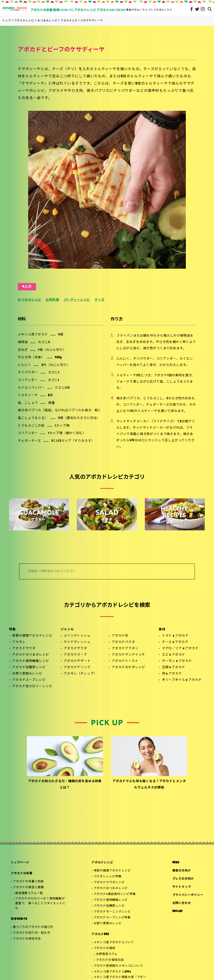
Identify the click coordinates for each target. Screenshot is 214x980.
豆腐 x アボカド (174, 667)
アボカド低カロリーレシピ (32, 686)
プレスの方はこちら (160, 10)
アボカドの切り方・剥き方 (31, 933)
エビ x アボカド (174, 655)
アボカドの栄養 (22, 873)
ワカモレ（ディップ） (80, 674)
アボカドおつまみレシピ (31, 655)
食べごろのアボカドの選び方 (33, 927)
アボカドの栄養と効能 (28, 882)
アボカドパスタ (123, 642)
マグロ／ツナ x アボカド (180, 648)
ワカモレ (19, 642)
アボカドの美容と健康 (28, 887)
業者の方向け (182, 871)
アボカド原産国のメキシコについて (118, 966)
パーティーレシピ (77, 300)
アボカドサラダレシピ (109, 882)
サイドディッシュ (77, 642)
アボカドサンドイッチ (128, 655)
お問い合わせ (182, 903)
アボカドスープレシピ (29, 680)
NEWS (176, 863)
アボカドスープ (75, 655)
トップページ (20, 863)
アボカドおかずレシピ (128, 667)
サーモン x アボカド (177, 661)
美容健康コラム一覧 (29, 893)
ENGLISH (177, 911)
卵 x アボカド (172, 674)
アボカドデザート (77, 661)
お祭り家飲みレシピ (27, 674)
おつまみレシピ (30, 300)
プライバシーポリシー (188, 895)
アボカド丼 (120, 636)
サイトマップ (182, 887)
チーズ (100, 300)
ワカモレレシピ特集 (108, 877)
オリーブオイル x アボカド (182, 680)
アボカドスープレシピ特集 (112, 918)
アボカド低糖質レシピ (29, 667)
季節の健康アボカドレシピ (32, 636)
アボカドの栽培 (105, 948)
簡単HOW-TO (19, 919)
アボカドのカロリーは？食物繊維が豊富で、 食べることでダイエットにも (40, 903)
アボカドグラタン (125, 648)
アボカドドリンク (77, 667)
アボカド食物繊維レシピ (31, 661)
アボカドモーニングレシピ (112, 912)
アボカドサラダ (24, 648)
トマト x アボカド (175, 636)
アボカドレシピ (102, 863)
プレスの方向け (183, 879)
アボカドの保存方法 (27, 939)
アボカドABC (100, 934)
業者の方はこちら (137, 10)
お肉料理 (52, 300)
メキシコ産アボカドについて (114, 942)
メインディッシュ (77, 636)
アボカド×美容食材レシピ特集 (115, 894)
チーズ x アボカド (175, 642)
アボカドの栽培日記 (110, 960)
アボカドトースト (125, 661)
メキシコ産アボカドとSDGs (113, 972)
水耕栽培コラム (107, 954)
